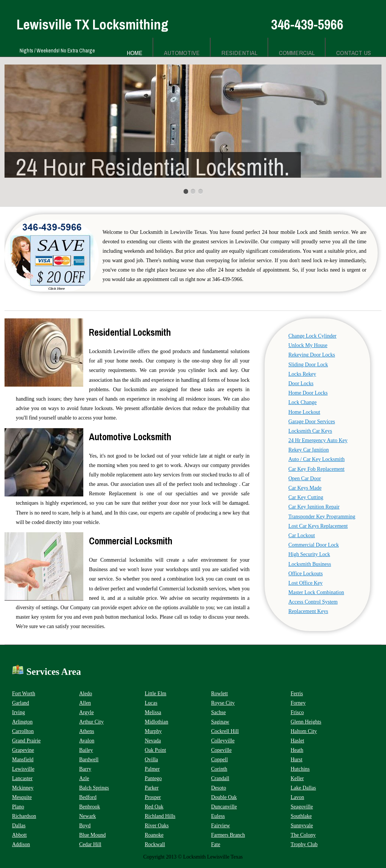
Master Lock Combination (316, 592)
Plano (18, 807)
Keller (297, 778)
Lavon (297, 797)
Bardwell (89, 760)
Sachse (218, 712)
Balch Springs (94, 788)
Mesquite (22, 797)
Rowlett (219, 694)
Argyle (87, 712)
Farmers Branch (228, 835)
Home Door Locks (308, 393)
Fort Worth (24, 694)
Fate (216, 844)
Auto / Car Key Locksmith (316, 459)
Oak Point (155, 750)
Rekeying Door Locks (312, 355)
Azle (84, 778)
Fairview (221, 826)
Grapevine (23, 750)
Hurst (296, 760)
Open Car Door (305, 479)
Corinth (219, 769)
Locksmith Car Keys (310, 431)
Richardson (24, 816)
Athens (87, 731)
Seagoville (302, 807)
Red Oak (154, 807)
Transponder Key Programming (322, 517)
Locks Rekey (302, 374)
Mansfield (23, 760)
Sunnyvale (302, 826)
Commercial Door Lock (314, 545)
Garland (21, 703)
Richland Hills (160, 816)
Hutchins (300, 769)
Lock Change (303, 402)
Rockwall (155, 844)
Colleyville (223, 741)
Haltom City (304, 731)
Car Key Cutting (306, 497)
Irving (18, 712)
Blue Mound (92, 835)
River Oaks (157, 826)
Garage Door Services (312, 422)
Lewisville (23, 769)
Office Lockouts (306, 574)
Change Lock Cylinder (312, 336)
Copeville (221, 750)
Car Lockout (302, 535)
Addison (21, 844)
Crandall (220, 778)
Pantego (153, 778)
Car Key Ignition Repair (314, 507)
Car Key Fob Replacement (316, 469)
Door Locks (301, 383)
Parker (152, 788)
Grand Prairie (26, 741)
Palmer (152, 769)
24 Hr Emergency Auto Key (318, 440)
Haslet (297, 741)
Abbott (19, 835)
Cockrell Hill (225, 731)
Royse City (223, 703)
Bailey (86, 750)
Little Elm (155, 694)
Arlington (22, 722)
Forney (298, 703)
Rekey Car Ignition (309, 450)
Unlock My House (308, 345)
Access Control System (313, 602)
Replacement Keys (308, 611)
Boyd (85, 826)
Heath (297, 750)
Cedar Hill (90, 844)
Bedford (88, 797)
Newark (87, 816)
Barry (85, 769)
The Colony (303, 835)
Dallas (19, 826)
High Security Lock (309, 554)
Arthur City (91, 722)
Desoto (219, 788)
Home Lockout (304, 412)
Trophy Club (304, 844)
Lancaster (22, 778)
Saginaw (220, 722)
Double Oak (224, 797)
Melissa (153, 712)
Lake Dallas (303, 788)
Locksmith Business (310, 564)
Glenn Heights (306, 722)
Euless (218, 816)
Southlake (301, 816)
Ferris (297, 694)
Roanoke (154, 835)
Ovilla (151, 760)
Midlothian (156, 722)
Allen (85, 703)
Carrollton (23, 731)
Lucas (151, 703)
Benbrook (90, 807)
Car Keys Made (305, 488)
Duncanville (224, 807)
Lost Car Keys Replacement (318, 526)
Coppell (219, 760)
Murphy (153, 731)
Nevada (153, 741)
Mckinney (23, 788)
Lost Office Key (306, 583)
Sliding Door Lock (308, 365)
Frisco (297, 712)
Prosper (153, 797)
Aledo (86, 694)
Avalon (87, 741)
